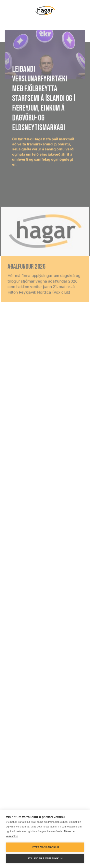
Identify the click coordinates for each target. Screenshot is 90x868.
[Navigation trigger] (80, 10)
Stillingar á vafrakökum (45, 859)
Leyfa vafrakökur (45, 847)
